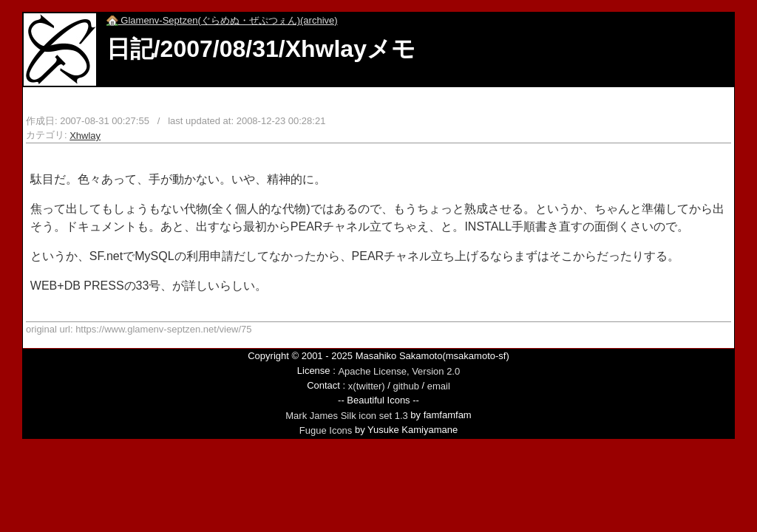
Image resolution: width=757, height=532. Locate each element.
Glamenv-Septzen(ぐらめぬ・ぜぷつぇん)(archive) (222, 20)
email (439, 386)
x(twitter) (367, 386)
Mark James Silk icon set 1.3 (346, 416)
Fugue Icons (326, 430)
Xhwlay (85, 136)
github (405, 386)
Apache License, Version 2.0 (399, 371)
